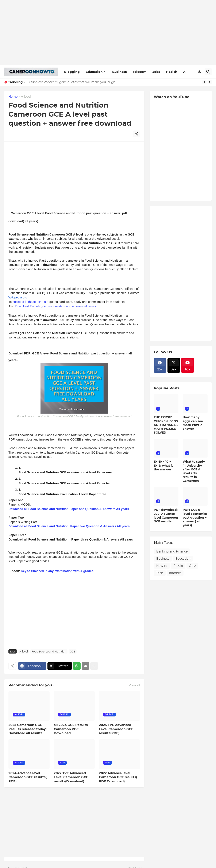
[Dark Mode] (200, 72)
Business (119, 72)
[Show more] (94, 666)
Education (94, 72)
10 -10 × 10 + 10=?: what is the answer (163, 465)
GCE (73, 652)
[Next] (210, 82)
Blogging (72, 72)
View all (134, 685)
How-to (162, 566)
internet (175, 573)
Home (13, 97)
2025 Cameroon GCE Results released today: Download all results (28, 729)
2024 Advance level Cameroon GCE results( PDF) (28, 777)
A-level (26, 97)
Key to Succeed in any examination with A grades (57, 571)
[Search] (208, 72)
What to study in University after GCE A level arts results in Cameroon (194, 471)
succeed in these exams (29, 302)
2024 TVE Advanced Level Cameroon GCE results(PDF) (116, 729)
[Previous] (204, 82)
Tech (160, 573)
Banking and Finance (172, 551)
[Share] (137, 134)
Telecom (140, 72)
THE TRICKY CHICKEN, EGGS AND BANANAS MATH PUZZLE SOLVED (166, 425)
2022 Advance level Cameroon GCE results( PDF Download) (118, 777)
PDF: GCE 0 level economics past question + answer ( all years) (195, 517)
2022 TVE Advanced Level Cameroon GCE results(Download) (71, 777)
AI (185, 72)
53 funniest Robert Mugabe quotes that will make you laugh (71, 82)
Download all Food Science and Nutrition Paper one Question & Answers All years (69, 509)
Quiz (192, 566)
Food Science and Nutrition (49, 652)
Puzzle (178, 566)
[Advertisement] (108, 33)
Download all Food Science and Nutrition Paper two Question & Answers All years (69, 526)
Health (172, 72)
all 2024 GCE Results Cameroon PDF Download (71, 729)
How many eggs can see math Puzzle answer (193, 423)
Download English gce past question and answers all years (56, 306)
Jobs (156, 72)
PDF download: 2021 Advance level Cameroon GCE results (166, 516)
